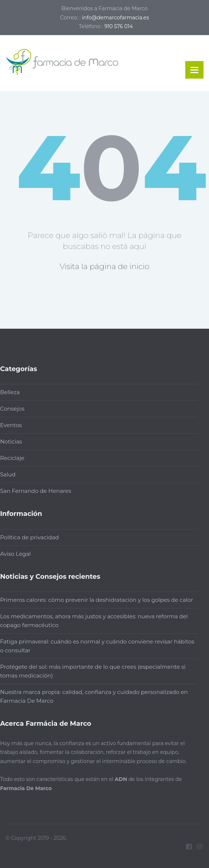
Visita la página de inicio (104, 266)
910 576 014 (119, 26)
